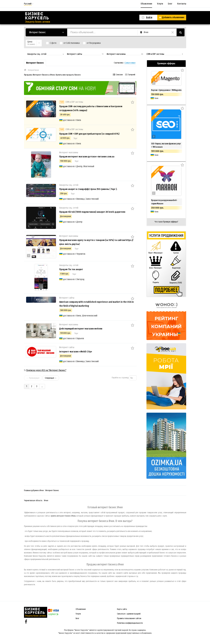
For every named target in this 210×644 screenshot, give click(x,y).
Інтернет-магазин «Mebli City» (76, 352)
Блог (170, 4)
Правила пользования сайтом (129, 618)
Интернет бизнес (52, 490)
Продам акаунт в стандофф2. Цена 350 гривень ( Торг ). (88, 189)
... (42, 386)
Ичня (46, 501)
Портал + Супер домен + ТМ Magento (166, 90)
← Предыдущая (33, 378)
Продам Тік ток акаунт (71, 269)
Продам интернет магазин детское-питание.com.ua (87, 157)
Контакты (182, 4)
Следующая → (51, 378)
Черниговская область (33, 501)
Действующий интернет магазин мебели (81, 329)
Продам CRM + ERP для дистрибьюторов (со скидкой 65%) (89, 134)
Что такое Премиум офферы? (166, 222)
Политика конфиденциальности (130, 623)
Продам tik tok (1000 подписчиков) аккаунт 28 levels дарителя (92, 212)
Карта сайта (122, 609)
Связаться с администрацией (129, 614)
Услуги (160, 4)
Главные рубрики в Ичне (34, 490)
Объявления (146, 4)
